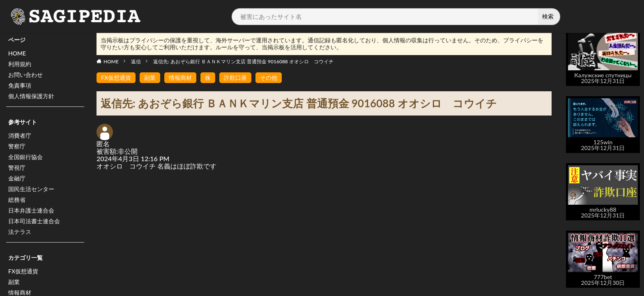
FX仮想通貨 (23, 271)
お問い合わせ (25, 75)
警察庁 (17, 146)
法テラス (20, 232)
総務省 (17, 200)
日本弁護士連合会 (31, 210)
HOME (17, 53)
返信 (136, 61)
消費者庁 (20, 135)
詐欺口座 (235, 77)
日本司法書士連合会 (34, 221)
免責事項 (20, 85)
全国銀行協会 (25, 157)
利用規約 (20, 64)
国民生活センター (31, 189)
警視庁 (17, 168)
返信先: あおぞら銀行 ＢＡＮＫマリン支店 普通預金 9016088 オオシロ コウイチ (243, 61)
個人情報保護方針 (31, 96)
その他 (269, 77)
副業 (14, 282)
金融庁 (17, 178)
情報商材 (180, 77)
